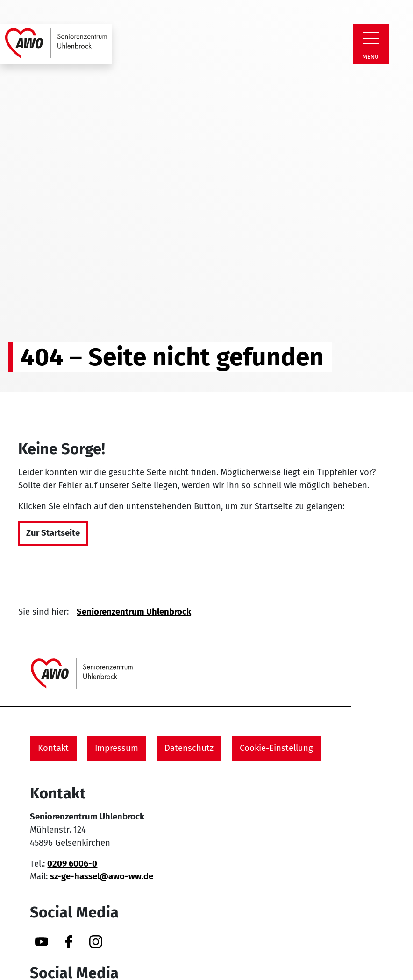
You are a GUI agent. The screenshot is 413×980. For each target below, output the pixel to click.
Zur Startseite (53, 533)
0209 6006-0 (72, 864)
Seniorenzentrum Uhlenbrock (134, 612)
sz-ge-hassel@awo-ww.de (102, 876)
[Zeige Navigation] (371, 38)
